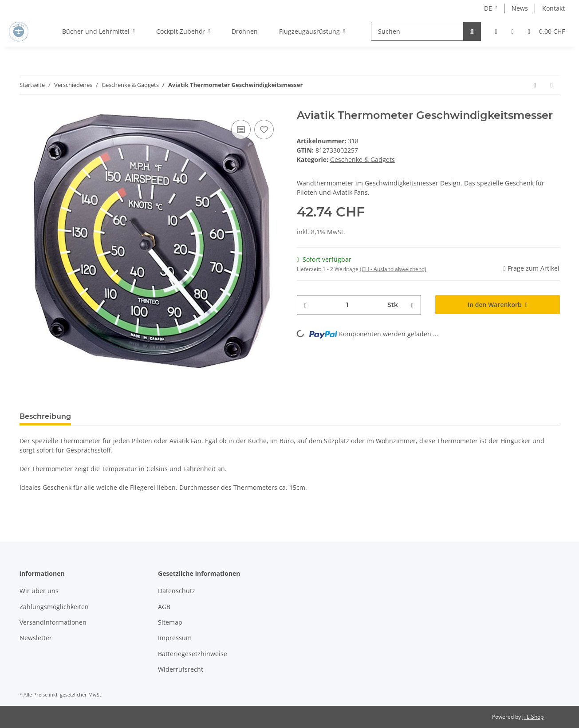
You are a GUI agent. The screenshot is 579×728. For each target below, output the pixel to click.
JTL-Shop (533, 717)
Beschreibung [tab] (45, 416)
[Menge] (347, 305)
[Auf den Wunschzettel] (264, 130)
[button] (496, 31)
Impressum (175, 638)
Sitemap (170, 622)
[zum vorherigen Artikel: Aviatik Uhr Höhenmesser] (535, 85)
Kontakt (553, 8)
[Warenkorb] (546, 31)
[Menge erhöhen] (412, 305)
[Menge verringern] (305, 305)
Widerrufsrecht (181, 669)
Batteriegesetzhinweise (193, 654)
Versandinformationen (53, 622)
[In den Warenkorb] (498, 305)
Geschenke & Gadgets (362, 159)
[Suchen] (417, 31)
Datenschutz (177, 591)
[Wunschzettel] (513, 31)
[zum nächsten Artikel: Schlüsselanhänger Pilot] (551, 85)
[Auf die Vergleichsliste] (241, 130)
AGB (164, 607)
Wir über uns (39, 591)
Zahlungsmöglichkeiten (54, 607)
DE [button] (488, 8)
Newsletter (36, 638)
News (520, 8)
